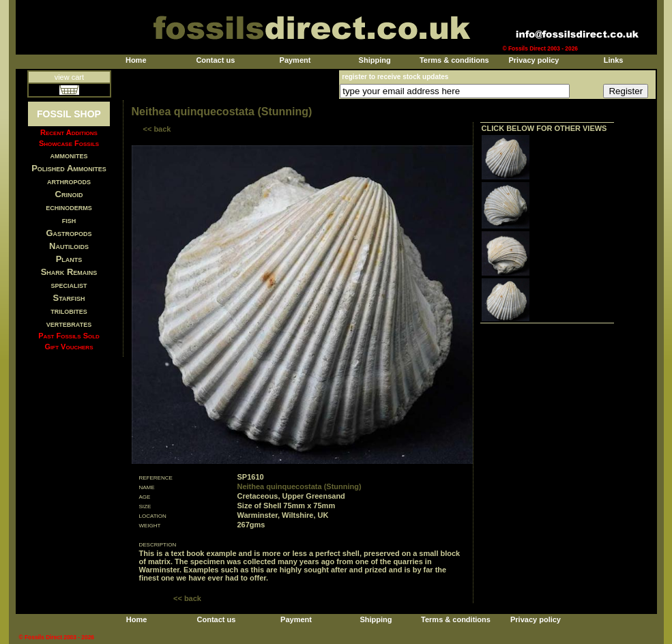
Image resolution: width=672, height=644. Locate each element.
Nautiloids (69, 246)
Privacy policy (534, 60)
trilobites (69, 311)
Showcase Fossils (69, 143)
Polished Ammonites (69, 168)
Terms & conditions (454, 60)
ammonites (69, 155)
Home (136, 60)
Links (614, 60)
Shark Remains (69, 272)
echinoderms (69, 207)
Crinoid (69, 194)
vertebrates (69, 324)
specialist (69, 285)
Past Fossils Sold (69, 336)
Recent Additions (69, 132)
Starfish (69, 298)
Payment (295, 60)
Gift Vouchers (69, 347)
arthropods (69, 181)
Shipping (375, 60)
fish (69, 220)
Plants (69, 259)
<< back (157, 129)
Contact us (215, 60)
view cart (69, 77)
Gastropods (69, 233)
